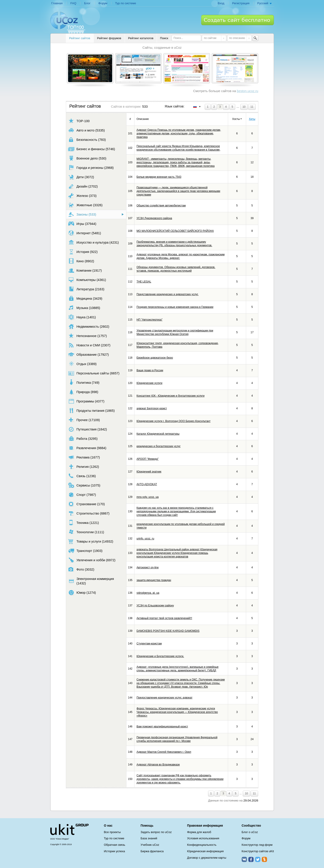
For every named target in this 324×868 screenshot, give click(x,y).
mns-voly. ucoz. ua (148, 497)
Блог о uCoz (250, 832)
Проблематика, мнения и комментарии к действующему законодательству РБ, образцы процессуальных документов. (174, 244)
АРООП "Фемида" (148, 459)
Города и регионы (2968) (91, 168)
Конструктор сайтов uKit (258, 851)
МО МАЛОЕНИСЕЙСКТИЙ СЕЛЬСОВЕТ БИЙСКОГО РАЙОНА (175, 231)
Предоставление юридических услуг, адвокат (165, 698)
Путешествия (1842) (88, 429)
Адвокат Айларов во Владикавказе (158, 765)
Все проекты (112, 832)
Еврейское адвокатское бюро (155, 358)
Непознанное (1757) (88, 336)
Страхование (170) (86, 504)
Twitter (258, 859)
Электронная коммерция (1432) (91, 581)
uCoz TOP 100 (68, 22)
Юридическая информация (205, 851)
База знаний (149, 838)
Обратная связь (115, 845)
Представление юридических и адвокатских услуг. (168, 294)
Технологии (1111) (86, 532)
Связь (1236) (82, 476)
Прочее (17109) (84, 420)
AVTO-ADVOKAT (147, 484)
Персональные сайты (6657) (94, 373)
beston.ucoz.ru (247, 91)
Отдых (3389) (82, 364)
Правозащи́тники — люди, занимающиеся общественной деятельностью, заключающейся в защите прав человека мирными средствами (178, 191)
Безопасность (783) (87, 140)
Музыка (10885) (84, 308)
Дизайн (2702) (83, 186)
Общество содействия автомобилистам (161, 206)
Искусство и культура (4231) (93, 242)
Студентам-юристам (149, 644)
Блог (87, 3)
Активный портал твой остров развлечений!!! (164, 618)
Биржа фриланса (152, 851)
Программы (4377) (86, 401)
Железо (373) (82, 196)
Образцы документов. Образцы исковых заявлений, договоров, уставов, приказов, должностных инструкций (176, 269)
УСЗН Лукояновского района (154, 218)
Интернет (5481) (85, 233)
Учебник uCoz (150, 845)
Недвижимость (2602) (89, 326)
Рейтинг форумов (109, 38)
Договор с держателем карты (207, 858)
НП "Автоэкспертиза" (150, 320)
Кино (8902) (81, 261)
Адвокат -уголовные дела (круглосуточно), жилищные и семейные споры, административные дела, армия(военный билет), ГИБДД (178, 669)
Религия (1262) (84, 467)
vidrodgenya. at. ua (148, 593)
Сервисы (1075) (84, 485)
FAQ (73, 3)
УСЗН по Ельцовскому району (155, 606)
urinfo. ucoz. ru (145, 539)
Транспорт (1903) (85, 551)
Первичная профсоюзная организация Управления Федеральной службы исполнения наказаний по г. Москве (177, 739)
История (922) (83, 252)
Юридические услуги (150, 383)
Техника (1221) (84, 523)
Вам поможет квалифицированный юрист (162, 727)
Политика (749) (84, 383)
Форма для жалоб (199, 832)
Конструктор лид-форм (257, 845)
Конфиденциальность (202, 845)
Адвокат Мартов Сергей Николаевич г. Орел (164, 752)
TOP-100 (79, 121)
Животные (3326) (85, 205)
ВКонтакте (244, 859)
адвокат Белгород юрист (152, 408)
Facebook (251, 859)
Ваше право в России (150, 370)
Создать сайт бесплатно (238, 20)
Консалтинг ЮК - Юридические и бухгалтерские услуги (171, 396)
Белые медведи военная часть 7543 (159, 177)
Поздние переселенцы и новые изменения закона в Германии (175, 307)
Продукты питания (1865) (91, 411)
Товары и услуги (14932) (91, 541)
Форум (103, 3)
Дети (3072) (81, 177)
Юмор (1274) (82, 592)
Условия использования (203, 838)
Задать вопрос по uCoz (156, 832)
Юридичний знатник (149, 472)
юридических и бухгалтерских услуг (159, 446)
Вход (221, 3)
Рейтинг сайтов (80, 38)
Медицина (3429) (85, 298)
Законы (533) (82, 214)
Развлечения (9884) (87, 448)
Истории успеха (114, 851)
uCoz (69, 830)
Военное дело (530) (87, 158)
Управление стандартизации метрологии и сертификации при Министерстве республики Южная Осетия (175, 332)
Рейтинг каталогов (141, 38)
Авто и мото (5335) (86, 130)
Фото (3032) (81, 569)
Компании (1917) (85, 270)
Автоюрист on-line (148, 567)
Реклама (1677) (84, 457)
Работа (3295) (83, 439)
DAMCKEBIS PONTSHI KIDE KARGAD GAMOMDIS (168, 631)
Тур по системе (126, 3)
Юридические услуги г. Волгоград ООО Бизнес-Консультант (174, 421)
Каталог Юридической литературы (158, 434)
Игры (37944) (82, 224)
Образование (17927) (88, 354)
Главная (57, 3)
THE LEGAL (144, 282)
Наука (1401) (82, 317)
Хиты (252, 119)
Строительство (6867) (89, 513)
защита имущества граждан (154, 580)
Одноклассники (264, 859)
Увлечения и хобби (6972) (92, 560)
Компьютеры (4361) (87, 280)
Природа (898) (83, 392)
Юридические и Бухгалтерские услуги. (160, 656)
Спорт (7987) (82, 495)
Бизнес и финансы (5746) (92, 149)
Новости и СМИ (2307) (89, 345)
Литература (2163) (86, 289)
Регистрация (241, 3)
